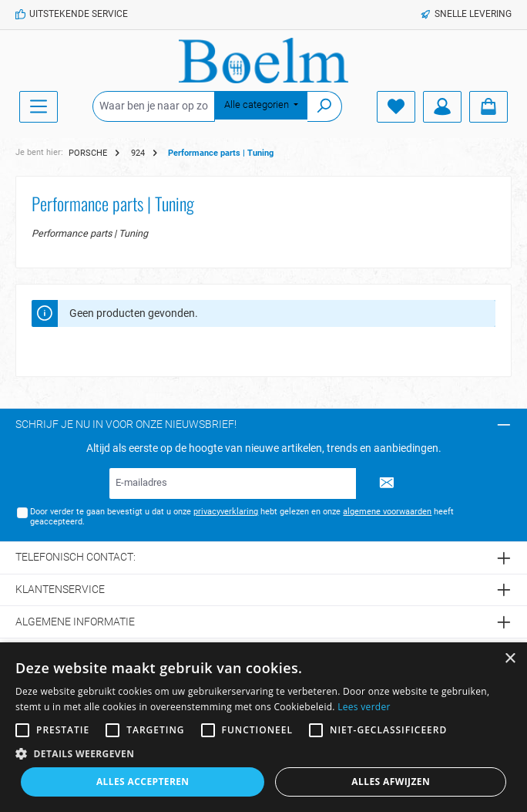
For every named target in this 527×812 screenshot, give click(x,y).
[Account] (442, 107)
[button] (263, 753)
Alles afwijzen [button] (391, 782)
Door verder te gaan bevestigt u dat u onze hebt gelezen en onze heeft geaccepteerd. (242, 517)
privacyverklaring (226, 512)
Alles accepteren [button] (143, 782)
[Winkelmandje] (488, 107)
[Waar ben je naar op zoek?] (154, 106)
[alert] (263, 727)
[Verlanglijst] (396, 107)
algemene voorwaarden (387, 512)
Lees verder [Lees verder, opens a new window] (364, 707)
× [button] (510, 659)
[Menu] (39, 107)
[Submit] (387, 483)
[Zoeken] (325, 106)
